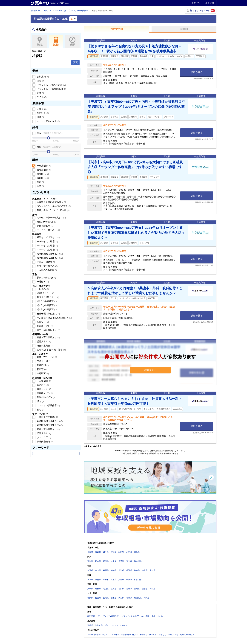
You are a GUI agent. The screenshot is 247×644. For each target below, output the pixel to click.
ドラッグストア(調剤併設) (51, 85)
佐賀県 (98, 598)
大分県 (121, 598)
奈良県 (129, 580)
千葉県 (121, 561)
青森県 (98, 552)
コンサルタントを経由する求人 (54, 206)
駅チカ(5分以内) (46, 277)
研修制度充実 (45, 346)
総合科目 (43, 385)
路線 (56, 42)
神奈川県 (138, 561)
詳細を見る (197, 72)
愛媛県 (145, 589)
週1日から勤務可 (46, 301)
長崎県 (106, 598)
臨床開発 (43, 178)
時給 (49, 147)
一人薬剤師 (44, 381)
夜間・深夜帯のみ (47, 266)
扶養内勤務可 (45, 442)
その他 (41, 97)
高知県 (152, 589)
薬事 (40, 186)
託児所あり (44, 341)
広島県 (114, 589)
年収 (49, 133)
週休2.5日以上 (45, 293)
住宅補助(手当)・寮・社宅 (51, 350)
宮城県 (114, 552)
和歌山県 (138, 580)
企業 (40, 93)
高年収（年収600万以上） (51, 218)
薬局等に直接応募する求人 (51, 202)
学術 (40, 182)
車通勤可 (43, 282)
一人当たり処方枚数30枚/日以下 (54, 318)
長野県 (129, 570)
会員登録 (210, 3)
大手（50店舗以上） (48, 330)
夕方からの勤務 (46, 262)
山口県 (121, 589)
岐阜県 (137, 570)
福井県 (114, 570)
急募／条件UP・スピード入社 (53, 210)
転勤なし (43, 322)
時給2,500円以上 (46, 222)
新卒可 (41, 369)
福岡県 (90, 598)
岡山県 (106, 589)
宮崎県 (129, 598)
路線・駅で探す (61, 11)
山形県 (129, 552)
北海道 (90, 552)
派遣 (40, 117)
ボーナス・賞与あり (48, 230)
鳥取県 (90, 589)
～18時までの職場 (47, 250)
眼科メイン (44, 389)
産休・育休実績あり (48, 337)
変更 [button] (75, 62)
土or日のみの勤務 (47, 270)
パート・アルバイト (48, 121)
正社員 (41, 109)
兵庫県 (121, 580)
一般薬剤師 (44, 166)
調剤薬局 (43, 77)
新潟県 (90, 570)
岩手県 (106, 552)
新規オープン (45, 326)
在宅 (40, 410)
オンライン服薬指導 (48, 405)
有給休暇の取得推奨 (48, 314)
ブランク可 (44, 437)
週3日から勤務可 (46, 309)
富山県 (98, 570)
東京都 (129, 561)
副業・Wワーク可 (47, 357)
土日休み (43, 289)
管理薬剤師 (44, 170)
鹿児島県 (138, 598)
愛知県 (152, 570)
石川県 (106, 570)
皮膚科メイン (45, 393)
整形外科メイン (46, 397)
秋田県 (121, 552)
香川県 (137, 589)
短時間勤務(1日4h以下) (49, 254)
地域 (40, 42)
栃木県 (98, 561)
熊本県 (114, 598)
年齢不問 (43, 365)
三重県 (90, 580)
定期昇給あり (45, 226)
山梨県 (121, 570)
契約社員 (43, 113)
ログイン (196, 3)
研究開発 (43, 174)
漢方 (40, 401)
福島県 (137, 552)
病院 (40, 81)
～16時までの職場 (47, 241)
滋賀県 (98, 580)
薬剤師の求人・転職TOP (41, 11)
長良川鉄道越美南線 (80, 11)
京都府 (106, 580)
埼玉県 (114, 561)
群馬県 (106, 561)
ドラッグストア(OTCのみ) (51, 89)
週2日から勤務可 (46, 305)
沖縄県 (146, 598)
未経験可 (43, 373)
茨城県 (90, 561)
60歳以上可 (44, 361)
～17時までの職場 (47, 245)
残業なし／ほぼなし (48, 237)
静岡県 (145, 570)
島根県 (98, 589)
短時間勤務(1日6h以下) (49, 258)
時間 (72, 42)
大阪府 (114, 580)
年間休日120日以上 (48, 297)
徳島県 (129, 589)
